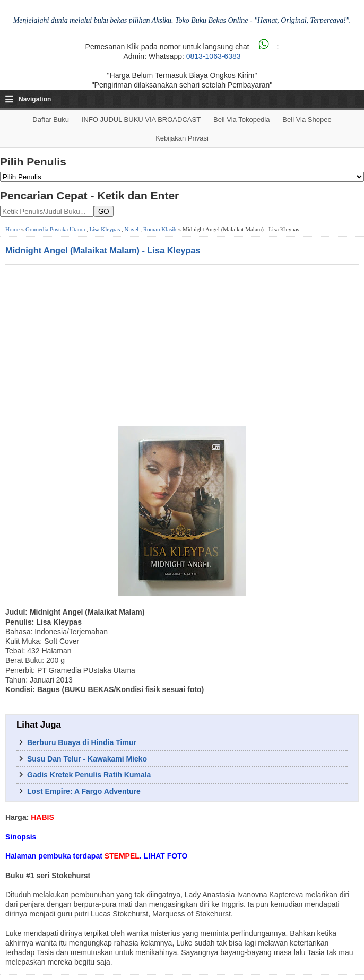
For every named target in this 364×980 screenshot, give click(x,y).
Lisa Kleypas (105, 229)
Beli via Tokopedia (242, 120)
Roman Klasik (160, 229)
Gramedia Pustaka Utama (55, 229)
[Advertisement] (182, 344)
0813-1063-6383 (214, 56)
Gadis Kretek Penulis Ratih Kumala (89, 775)
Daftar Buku (51, 120)
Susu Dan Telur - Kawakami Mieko (87, 759)
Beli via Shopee (307, 120)
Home (12, 229)
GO (104, 211)
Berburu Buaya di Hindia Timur (82, 742)
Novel (132, 229)
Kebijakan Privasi (182, 138)
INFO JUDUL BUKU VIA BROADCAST (141, 120)
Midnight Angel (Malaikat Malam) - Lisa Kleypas (103, 250)
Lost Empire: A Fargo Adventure (84, 791)
